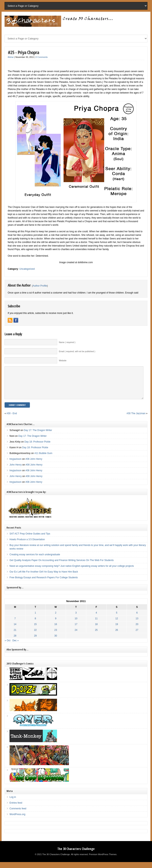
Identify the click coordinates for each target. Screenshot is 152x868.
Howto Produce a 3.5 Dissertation (27, 545)
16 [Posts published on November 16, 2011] (56, 630)
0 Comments (42, 57)
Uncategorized (27, 269)
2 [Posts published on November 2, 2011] (56, 619)
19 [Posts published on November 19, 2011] (117, 630)
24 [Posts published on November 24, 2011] (76, 636)
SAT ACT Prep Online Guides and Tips (30, 540)
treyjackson (16, 465)
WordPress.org (17, 820)
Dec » (16, 646)
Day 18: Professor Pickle (37, 448)
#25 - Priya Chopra (23, 52)
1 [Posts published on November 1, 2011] (35, 619)
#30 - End (12, 419)
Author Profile (40, 286)
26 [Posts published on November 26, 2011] (117, 636)
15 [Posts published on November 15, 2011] (35, 630)
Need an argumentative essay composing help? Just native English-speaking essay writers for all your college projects (72, 572)
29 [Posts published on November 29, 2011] (35, 642)
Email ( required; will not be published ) (77, 351)
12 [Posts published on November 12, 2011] (117, 624)
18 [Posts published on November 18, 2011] (96, 630)
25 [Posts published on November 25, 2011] (96, 636)
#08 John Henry (34, 465)
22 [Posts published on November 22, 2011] (35, 636)
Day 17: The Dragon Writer (38, 436)
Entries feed (16, 809)
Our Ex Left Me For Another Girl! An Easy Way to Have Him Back (44, 578)
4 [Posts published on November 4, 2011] (96, 619)
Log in (13, 803)
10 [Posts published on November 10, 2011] (76, 624)
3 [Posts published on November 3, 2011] (76, 619)
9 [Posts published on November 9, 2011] (56, 624)
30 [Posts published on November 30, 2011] (56, 642)
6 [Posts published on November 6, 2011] (137, 619)
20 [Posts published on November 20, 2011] (137, 630)
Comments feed (18, 814)
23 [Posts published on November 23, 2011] (56, 636)
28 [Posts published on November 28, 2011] (15, 642)
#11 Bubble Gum (43, 459)
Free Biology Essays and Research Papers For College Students (44, 583)
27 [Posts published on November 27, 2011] (137, 636)
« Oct (8, 646)
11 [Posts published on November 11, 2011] (96, 624)
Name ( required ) (67, 342)
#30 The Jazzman (136, 419)
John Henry (16, 471)
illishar (11, 57)
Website (63, 360)
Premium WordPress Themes (103, 860)
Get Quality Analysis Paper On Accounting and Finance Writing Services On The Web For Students (62, 566)
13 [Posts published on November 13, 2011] (137, 624)
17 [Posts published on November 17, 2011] (76, 630)
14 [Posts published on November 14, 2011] (15, 630)
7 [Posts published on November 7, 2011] (15, 624)
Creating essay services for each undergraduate (35, 560)
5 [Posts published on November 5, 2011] (117, 619)
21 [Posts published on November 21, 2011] (15, 636)
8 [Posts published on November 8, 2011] (35, 624)
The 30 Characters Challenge (76, 855)
